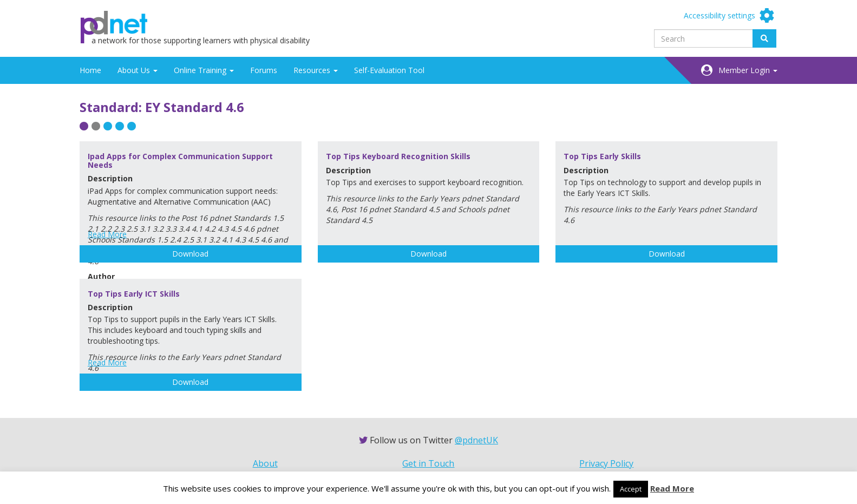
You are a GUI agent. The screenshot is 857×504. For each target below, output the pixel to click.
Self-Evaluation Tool (389, 70)
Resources (316, 70)
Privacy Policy (606, 463)
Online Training (204, 70)
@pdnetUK (476, 440)
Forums (264, 70)
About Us (138, 70)
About (265, 463)
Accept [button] (631, 489)
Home (90, 70)
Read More (107, 234)
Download (190, 254)
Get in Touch (428, 463)
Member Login (748, 70)
